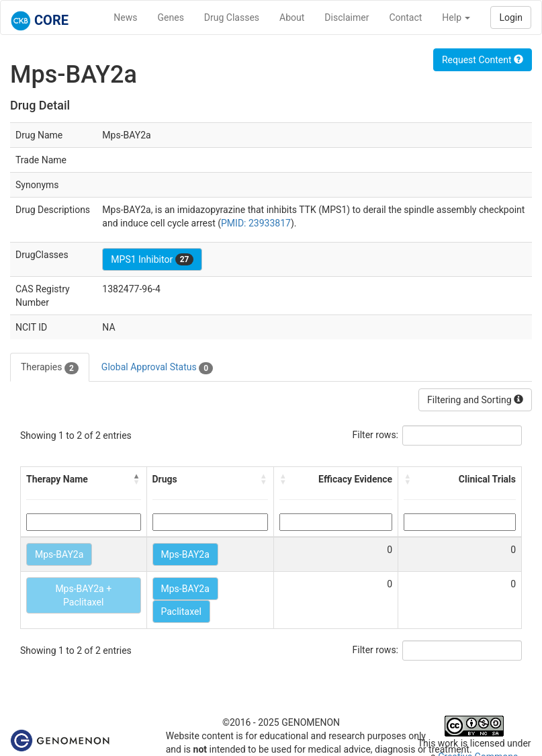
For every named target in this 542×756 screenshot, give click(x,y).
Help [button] (456, 17)
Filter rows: (376, 435)
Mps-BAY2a (59, 554)
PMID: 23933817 (256, 223)
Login (511, 17)
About (292, 17)
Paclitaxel (181, 612)
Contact (405, 17)
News (125, 17)
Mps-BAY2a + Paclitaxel (83, 595)
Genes (171, 17)
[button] (137, 479)
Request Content (483, 60)
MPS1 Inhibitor (152, 259)
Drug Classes (232, 17)
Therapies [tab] (50, 368)
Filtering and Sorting (475, 400)
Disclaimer (347, 17)
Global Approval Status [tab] (157, 368)
